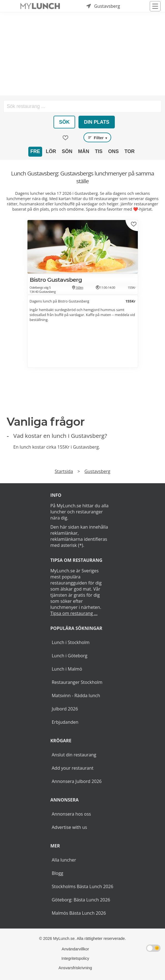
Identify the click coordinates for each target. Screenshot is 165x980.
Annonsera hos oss (71, 814)
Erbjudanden (65, 722)
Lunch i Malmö (67, 669)
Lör (51, 151)
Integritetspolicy (75, 958)
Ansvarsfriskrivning (75, 968)
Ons (113, 151)
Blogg (57, 873)
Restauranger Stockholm (77, 682)
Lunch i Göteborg (69, 656)
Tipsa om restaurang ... (74, 613)
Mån (84, 151)
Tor (130, 151)
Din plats (97, 122)
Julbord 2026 (65, 709)
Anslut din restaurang (74, 755)
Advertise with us (69, 827)
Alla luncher (64, 860)
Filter (97, 138)
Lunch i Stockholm (70, 642)
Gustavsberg (97, 471)
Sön (67, 151)
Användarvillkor (75, 949)
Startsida (64, 471)
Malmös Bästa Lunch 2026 (79, 913)
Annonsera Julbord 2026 (77, 781)
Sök (64, 122)
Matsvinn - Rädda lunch (76, 695)
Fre (35, 151)
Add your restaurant (73, 768)
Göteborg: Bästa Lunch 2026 (81, 900)
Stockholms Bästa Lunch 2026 (82, 886)
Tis (99, 151)
